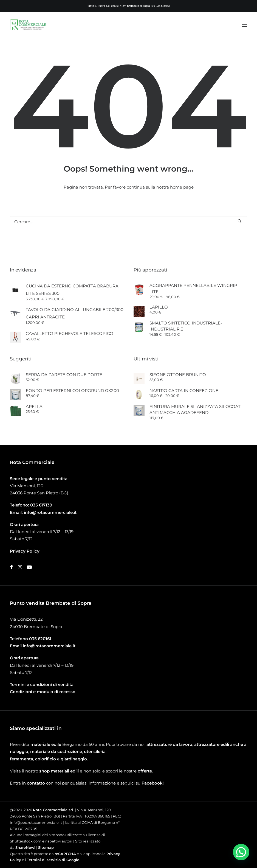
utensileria (95, 751)
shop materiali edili (59, 771)
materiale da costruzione (56, 751)
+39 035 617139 (116, 6)
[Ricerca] (128, 222)
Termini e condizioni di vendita (42, 684)
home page (182, 187)
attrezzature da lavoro (169, 744)
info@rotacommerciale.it (50, 512)
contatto (36, 783)
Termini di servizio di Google (53, 860)
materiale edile (46, 744)
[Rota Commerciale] (28, 25)
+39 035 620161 (160, 6)
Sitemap (46, 847)
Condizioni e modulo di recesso (43, 692)
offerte (145, 771)
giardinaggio (74, 759)
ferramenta (22, 759)
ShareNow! (25, 847)
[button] (244, 25)
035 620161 (40, 639)
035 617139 (41, 505)
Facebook (152, 783)
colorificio (46, 759)
